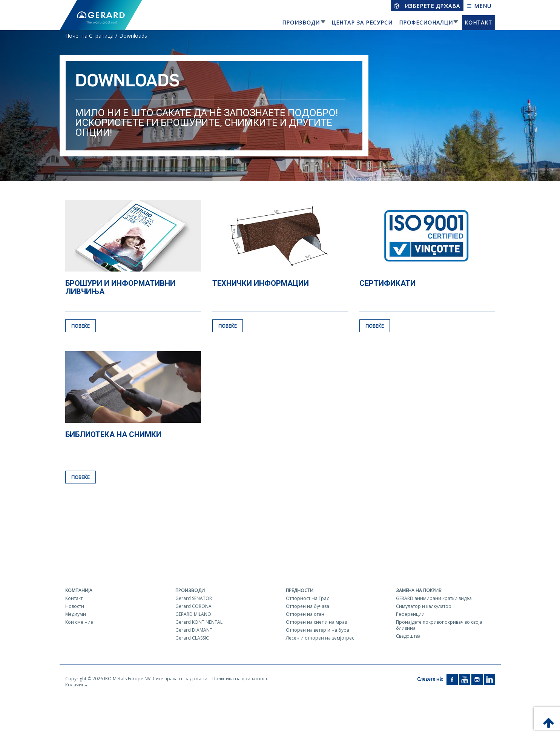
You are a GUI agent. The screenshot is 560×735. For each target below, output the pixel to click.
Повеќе (81, 326)
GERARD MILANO (193, 614)
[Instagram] (477, 679)
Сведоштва (408, 636)
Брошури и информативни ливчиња (120, 287)
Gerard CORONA (193, 606)
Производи (301, 22)
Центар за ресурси (362, 22)
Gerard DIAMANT (194, 630)
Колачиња (77, 685)
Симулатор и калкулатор (424, 606)
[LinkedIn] (489, 679)
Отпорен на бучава (308, 606)
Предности (300, 590)
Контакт (478, 22)
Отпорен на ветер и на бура (318, 630)
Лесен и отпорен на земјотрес (320, 638)
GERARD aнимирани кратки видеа (434, 598)
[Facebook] (452, 679)
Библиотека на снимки (113, 434)
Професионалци (426, 22)
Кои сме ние (79, 622)
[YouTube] (465, 679)
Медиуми (76, 614)
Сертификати (387, 283)
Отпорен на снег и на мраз (316, 622)
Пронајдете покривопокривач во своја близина (439, 625)
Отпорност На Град (308, 598)
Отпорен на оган (305, 614)
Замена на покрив (419, 590)
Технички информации (261, 283)
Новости (75, 606)
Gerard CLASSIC (192, 638)
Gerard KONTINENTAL (199, 622)
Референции (410, 614)
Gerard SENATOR (194, 598)
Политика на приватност (240, 679)
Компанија (79, 590)
